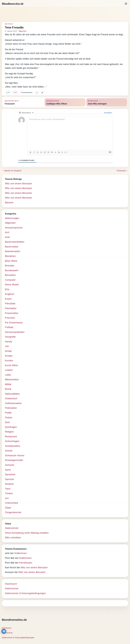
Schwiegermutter (14, 460)
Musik (8, 389)
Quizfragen (11, 427)
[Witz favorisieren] (37, 93)
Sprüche (9, 479)
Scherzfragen (12, 441)
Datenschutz (12, 528)
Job (7, 346)
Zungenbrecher (13, 512)
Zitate (8, 508)
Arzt (7, 232)
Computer (10, 280)
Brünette (10, 266)
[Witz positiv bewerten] (8, 93)
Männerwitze (12, 379)
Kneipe (9, 356)
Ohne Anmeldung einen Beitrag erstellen (27, 533)
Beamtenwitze (13, 251)
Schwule (10, 465)
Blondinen (10, 256)
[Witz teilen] (42, 93)
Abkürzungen (12, 218)
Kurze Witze (11, 365)
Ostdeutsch (11, 398)
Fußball (9, 327)
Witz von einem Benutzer (18, 184)
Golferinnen (21, 553)
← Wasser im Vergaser (12, 171)
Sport (8, 470)
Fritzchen (10, 318)
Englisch (10, 294)
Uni (7, 498)
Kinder (8, 351)
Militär (8, 384)
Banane (9, 202)
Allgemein (23, 31)
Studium (9, 484)
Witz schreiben (13, 537)
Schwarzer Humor (15, 455)
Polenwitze (11, 408)
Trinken (9, 493)
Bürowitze (10, 275)
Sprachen (10, 474)
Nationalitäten (12, 394)
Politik (8, 413)
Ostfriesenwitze (13, 403)
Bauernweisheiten (15, 242)
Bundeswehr (12, 270)
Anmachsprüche (14, 228)
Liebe (8, 375)
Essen (8, 299)
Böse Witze (11, 261)
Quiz (7, 422)
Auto (7, 237)
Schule (9, 451)
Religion (9, 432)
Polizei (9, 418)
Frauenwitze (12, 313)
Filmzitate (10, 303)
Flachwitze (11, 308)
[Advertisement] (65, 15)
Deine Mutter (12, 285)
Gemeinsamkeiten (15, 332)
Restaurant (11, 436)
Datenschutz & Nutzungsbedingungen (25, 593)
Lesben (9, 370)
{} (62, 152)
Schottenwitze (13, 446)
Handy (8, 342)
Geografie (10, 337)
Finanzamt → (123, 171)
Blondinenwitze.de (13, 4)
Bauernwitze (12, 247)
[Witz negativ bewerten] (15, 93)
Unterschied (11, 503)
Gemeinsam (26, 563)
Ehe (7, 289)
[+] (66, 152)
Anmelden (108, 113)
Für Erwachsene (14, 323)
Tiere (8, 489)
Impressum (11, 584)
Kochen (9, 360)
